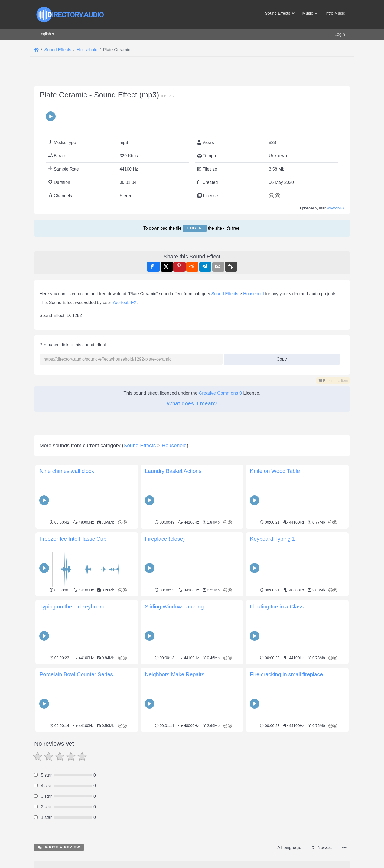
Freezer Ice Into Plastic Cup (73, 539)
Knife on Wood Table (275, 471)
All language (289, 848)
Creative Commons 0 (220, 393)
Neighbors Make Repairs (175, 674)
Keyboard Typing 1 (272, 539)
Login (340, 34)
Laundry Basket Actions (173, 471)
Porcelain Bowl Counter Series (76, 674)
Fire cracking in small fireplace (286, 674)
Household (254, 294)
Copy (280, 358)
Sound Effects (225, 294)
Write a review (59, 847)
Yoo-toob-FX (335, 208)
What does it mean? (192, 403)
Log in (195, 228)
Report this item (333, 381)
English (45, 34)
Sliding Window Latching (174, 607)
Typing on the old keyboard (72, 607)
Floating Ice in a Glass (277, 607)
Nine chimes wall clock (67, 471)
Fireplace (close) (165, 539)
